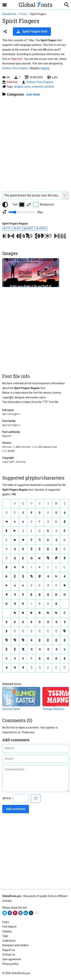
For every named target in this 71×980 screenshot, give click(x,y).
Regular (45, 68)
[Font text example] (32, 195)
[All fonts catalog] (24, 14)
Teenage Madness (53, 709)
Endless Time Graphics (15, 68)
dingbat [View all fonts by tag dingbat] (18, 87)
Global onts (35, 5)
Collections (9, 941)
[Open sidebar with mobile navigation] (5, 5)
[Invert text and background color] (29, 205)
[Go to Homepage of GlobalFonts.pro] (10, 14)
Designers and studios (15, 945)
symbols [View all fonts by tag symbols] (49, 87)
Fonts (6, 922)
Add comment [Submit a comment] (16, 809)
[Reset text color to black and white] (5, 205)
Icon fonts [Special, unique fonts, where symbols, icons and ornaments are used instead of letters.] (33, 95)
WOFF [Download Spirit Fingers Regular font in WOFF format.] (28, 228)
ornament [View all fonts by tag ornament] (37, 87)
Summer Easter (11, 709)
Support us (9, 950)
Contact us (9, 955)
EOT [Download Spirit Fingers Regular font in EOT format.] (17, 228)
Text (19, 205)
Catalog (7, 931)
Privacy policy (10, 964)
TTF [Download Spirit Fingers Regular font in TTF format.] (7, 228)
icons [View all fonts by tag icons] (27, 87)
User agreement (12, 959)
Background (43, 205)
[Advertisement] (35, 142)
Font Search (9, 927)
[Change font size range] (22, 212)
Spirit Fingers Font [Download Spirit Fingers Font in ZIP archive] (32, 31)
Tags (5, 936)
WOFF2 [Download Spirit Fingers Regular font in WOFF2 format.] (41, 228)
